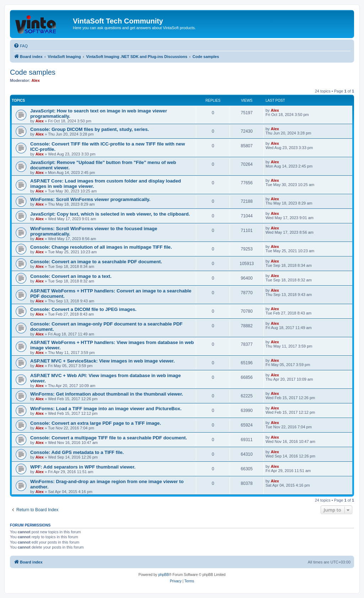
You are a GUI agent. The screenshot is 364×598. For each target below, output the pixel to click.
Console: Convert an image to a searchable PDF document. (96, 262)
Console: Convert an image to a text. (71, 276)
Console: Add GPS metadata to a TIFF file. (77, 452)
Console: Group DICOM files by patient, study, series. (90, 129)
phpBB (164, 575)
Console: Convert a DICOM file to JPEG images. (83, 309)
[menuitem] (21, 46)
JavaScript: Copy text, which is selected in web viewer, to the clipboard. (110, 214)
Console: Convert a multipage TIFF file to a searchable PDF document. (109, 438)
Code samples (33, 72)
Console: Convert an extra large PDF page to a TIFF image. (96, 423)
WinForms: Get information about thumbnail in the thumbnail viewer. (107, 394)
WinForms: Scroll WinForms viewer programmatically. (90, 199)
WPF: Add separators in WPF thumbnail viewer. (83, 467)
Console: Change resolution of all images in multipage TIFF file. (101, 247)
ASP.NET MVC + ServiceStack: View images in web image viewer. (103, 361)
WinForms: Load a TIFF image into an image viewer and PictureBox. (106, 409)
